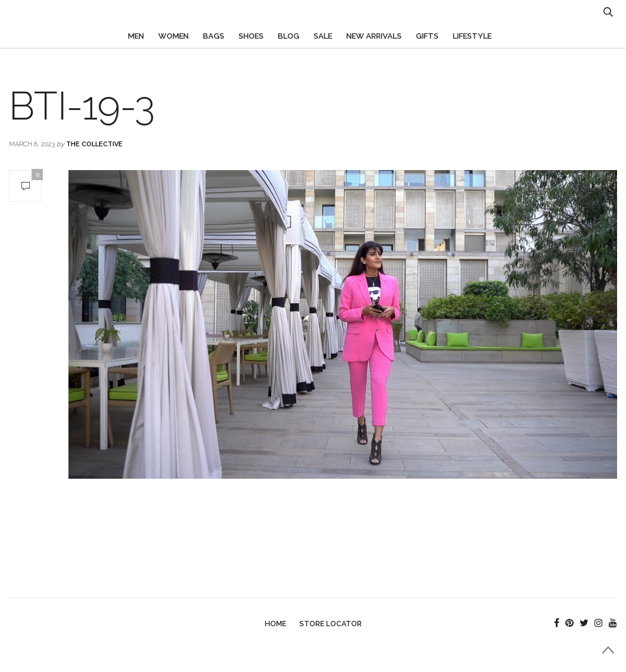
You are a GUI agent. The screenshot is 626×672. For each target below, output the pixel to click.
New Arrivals (374, 36)
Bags (214, 36)
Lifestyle (472, 36)
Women (173, 36)
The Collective (94, 144)
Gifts (427, 36)
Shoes (251, 36)
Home (276, 624)
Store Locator (331, 624)
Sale (323, 36)
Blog (289, 36)
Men (136, 36)
